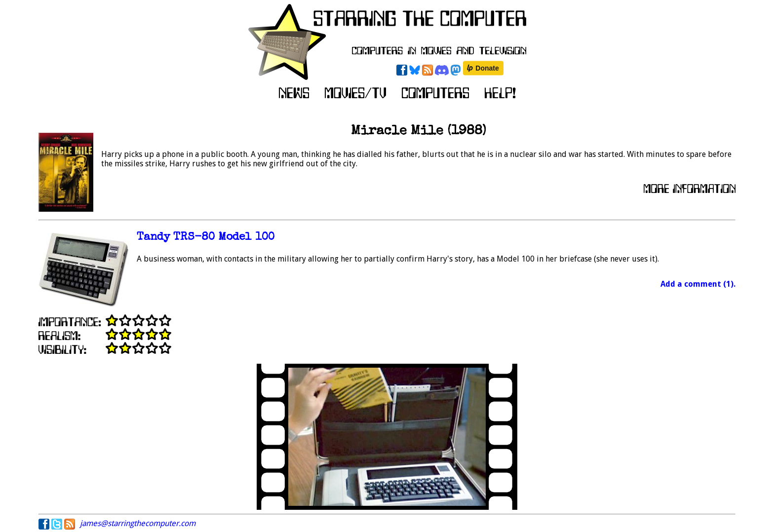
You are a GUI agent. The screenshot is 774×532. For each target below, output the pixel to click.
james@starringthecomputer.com (138, 523)
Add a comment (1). (698, 284)
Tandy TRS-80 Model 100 (206, 238)
